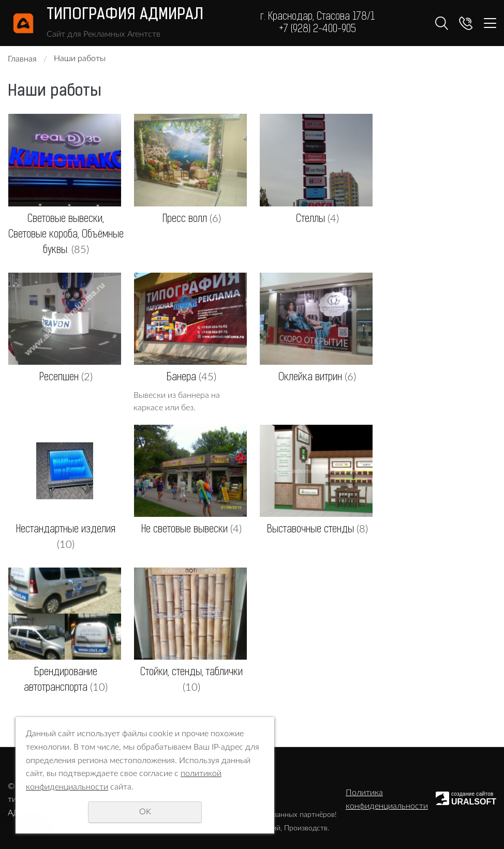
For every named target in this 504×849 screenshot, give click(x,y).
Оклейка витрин (310, 378)
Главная (22, 59)
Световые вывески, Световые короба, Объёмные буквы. (66, 235)
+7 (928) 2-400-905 (317, 29)
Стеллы (310, 219)
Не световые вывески (184, 530)
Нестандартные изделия (66, 530)
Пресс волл (185, 219)
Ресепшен (59, 378)
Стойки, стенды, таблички (191, 673)
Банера (181, 378)
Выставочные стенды (310, 530)
